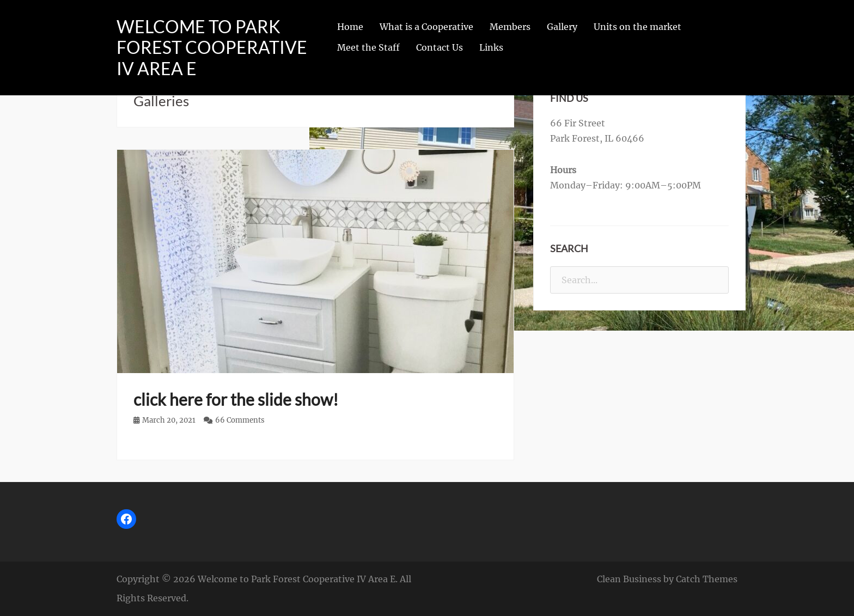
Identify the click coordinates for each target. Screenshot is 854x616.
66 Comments (240, 420)
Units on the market (638, 27)
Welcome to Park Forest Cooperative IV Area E (212, 47)
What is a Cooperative (426, 27)
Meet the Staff (368, 47)
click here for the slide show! (236, 399)
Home (350, 27)
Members (510, 27)
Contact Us (440, 47)
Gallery (562, 27)
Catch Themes (707, 579)
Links (491, 47)
